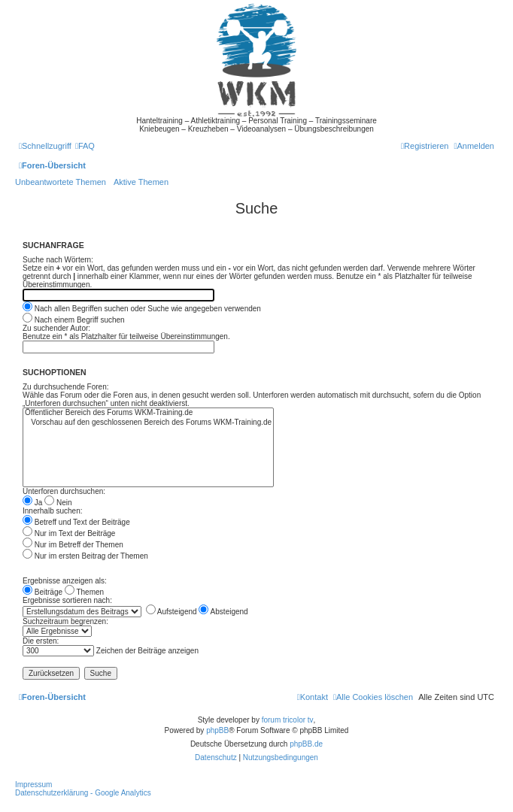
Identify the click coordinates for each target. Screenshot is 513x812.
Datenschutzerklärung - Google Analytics (83, 793)
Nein (58, 503)
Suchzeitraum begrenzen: (65, 621)
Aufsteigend (172, 612)
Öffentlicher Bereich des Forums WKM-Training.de (148, 413)
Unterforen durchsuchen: (64, 491)
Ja (32, 503)
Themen (84, 592)
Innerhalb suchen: (53, 511)
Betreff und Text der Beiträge (76, 522)
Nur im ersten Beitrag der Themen (85, 556)
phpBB (217, 730)
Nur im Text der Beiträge (69, 533)
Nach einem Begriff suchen (74, 320)
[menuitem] (85, 146)
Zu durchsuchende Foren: (66, 387)
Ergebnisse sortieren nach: (67, 600)
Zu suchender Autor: (56, 328)
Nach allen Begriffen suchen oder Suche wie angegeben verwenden (142, 309)
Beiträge (42, 592)
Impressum (33, 785)
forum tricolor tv (288, 720)
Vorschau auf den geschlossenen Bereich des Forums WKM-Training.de (148, 423)
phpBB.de (306, 744)
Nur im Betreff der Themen (73, 545)
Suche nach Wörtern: (58, 260)
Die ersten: (41, 641)
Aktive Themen (141, 182)
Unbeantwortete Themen (61, 182)
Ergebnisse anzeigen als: (65, 581)
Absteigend (223, 612)
